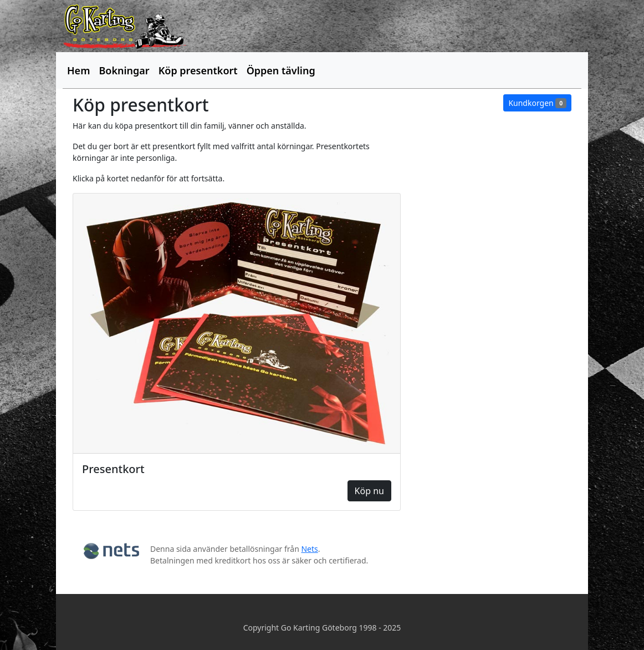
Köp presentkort (198, 70)
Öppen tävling (281, 70)
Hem (78, 70)
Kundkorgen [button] (537, 103)
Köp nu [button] (369, 491)
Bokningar (124, 70)
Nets (309, 549)
